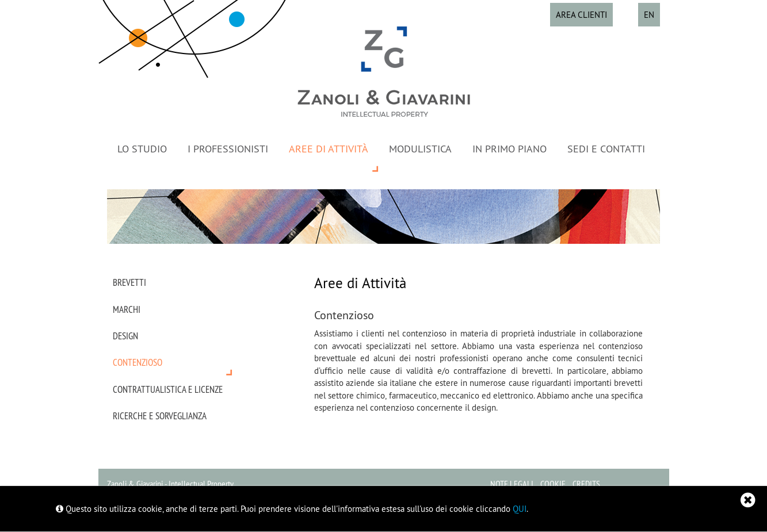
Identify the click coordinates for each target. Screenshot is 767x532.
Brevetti (129, 282)
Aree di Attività (329, 149)
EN (649, 15)
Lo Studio (142, 149)
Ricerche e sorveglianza (160, 416)
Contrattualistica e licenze (168, 389)
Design (125, 336)
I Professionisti (228, 149)
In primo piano (510, 149)
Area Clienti (581, 15)
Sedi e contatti (606, 149)
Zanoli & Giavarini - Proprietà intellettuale (384, 72)
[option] (384, 217)
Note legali (512, 484)
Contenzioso (138, 362)
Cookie (553, 484)
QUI (520, 509)
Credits (586, 484)
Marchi (127, 309)
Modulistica (420, 149)
